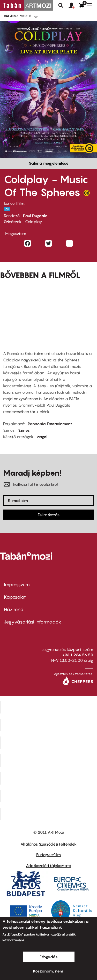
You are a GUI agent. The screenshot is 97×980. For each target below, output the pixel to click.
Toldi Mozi (49, 814)
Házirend (14, 609)
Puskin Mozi (49, 761)
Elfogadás (49, 957)
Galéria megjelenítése (48, 163)
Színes (24, 430)
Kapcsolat (15, 597)
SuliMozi (49, 778)
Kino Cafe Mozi (49, 725)
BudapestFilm (48, 855)
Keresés (61, 5)
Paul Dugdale (35, 216)
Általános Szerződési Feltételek (48, 844)
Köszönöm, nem (48, 971)
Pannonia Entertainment (50, 424)
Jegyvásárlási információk (33, 622)
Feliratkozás (49, 515)
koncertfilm (14, 203)
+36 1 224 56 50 (78, 655)
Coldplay (34, 222)
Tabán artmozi (49, 796)
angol (42, 437)
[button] (74, 6)
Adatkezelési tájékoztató (48, 865)
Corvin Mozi (49, 707)
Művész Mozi (49, 743)
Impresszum (17, 585)
